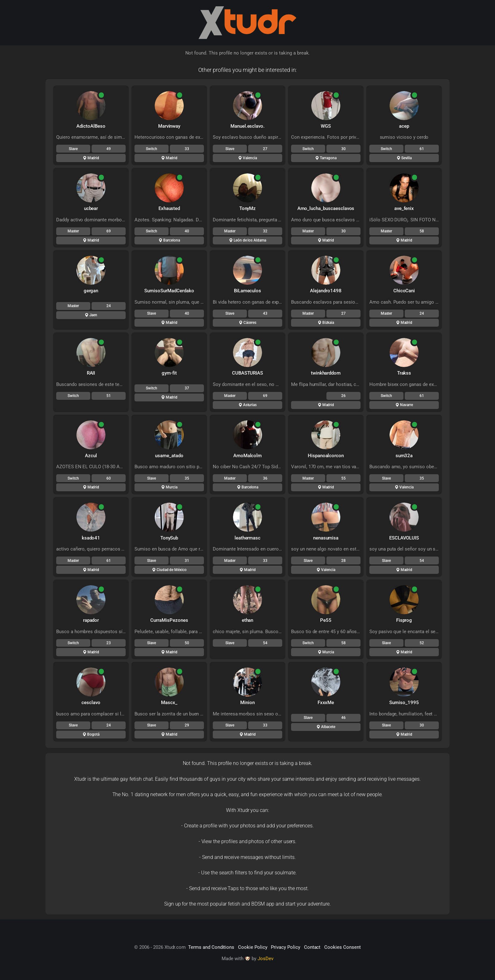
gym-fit (169, 373)
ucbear (91, 208)
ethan (248, 620)
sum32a (404, 456)
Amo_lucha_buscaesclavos (326, 208)
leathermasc (247, 538)
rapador (91, 620)
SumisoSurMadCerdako (169, 291)
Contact (312, 947)
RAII (91, 373)
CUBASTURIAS (247, 373)
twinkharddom (326, 373)
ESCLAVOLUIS (404, 538)
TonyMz (248, 208)
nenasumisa (326, 538)
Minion (247, 703)
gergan (91, 291)
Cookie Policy (253, 947)
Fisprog (404, 620)
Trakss (404, 373)
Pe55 (326, 620)
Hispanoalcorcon (326, 456)
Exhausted (169, 208)
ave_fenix (404, 208)
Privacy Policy (285, 947)
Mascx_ (169, 703)
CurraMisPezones (169, 620)
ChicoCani (404, 291)
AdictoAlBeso (91, 126)
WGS (326, 126)
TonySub (169, 538)
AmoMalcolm (248, 456)
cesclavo (91, 703)
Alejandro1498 (326, 291)
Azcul (91, 456)
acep (404, 126)
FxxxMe (326, 703)
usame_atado (169, 456)
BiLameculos (247, 291)
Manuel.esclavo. (247, 126)
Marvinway (169, 126)
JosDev (265, 959)
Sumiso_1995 (404, 703)
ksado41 (91, 538)
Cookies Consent (342, 947)
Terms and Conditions (211, 947)
